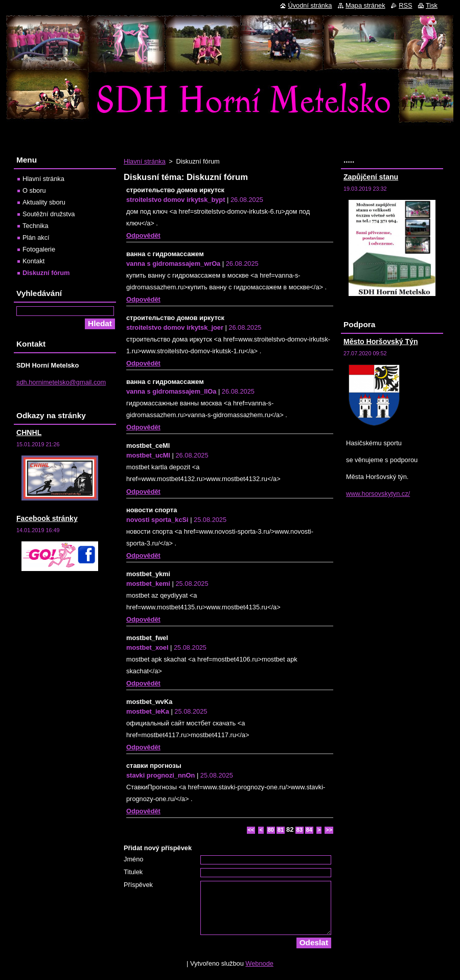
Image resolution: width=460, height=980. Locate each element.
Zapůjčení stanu (371, 177)
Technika (36, 226)
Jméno (133, 859)
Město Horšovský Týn (381, 341)
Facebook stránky (47, 518)
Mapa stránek (365, 5)
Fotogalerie (39, 249)
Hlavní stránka (145, 161)
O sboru (34, 190)
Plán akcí (36, 237)
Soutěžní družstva (49, 214)
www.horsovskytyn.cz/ (378, 494)
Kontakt (33, 261)
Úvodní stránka (310, 5)
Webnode (259, 963)
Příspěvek (138, 885)
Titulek (133, 872)
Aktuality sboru (44, 202)
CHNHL (29, 432)
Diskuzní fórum (46, 273)
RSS (405, 5)
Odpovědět (143, 235)
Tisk (432, 5)
